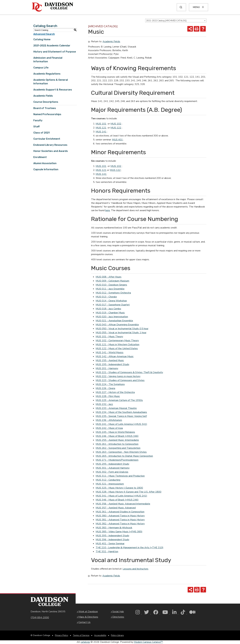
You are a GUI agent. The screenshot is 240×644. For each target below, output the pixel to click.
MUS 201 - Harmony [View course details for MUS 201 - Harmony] (107, 368)
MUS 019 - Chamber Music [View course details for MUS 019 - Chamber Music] (110, 313)
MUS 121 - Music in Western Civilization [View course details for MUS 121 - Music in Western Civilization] (117, 345)
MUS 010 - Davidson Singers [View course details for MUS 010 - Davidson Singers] (111, 285)
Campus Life (41, 68)
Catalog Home (42, 39)
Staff (37, 127)
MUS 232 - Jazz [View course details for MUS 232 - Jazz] (104, 404)
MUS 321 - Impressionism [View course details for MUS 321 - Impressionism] (110, 484)
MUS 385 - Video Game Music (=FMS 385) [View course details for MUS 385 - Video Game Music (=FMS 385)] (119, 532)
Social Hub (118, 612)
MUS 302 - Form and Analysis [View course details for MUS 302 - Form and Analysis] (112, 472)
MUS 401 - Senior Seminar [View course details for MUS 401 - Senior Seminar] (110, 544)
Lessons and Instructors (135, 569)
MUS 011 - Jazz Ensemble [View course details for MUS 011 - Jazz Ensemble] (110, 289)
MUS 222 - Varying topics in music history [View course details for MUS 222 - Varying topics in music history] (118, 376)
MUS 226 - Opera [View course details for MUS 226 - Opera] (105, 388)
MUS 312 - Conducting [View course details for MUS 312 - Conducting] (108, 480)
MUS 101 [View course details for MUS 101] (101, 124)
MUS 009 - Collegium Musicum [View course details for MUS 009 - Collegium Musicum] (112, 281)
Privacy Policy (62, 635)
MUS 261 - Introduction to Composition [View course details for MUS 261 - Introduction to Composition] (117, 444)
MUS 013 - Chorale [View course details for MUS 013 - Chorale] (106, 297)
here (108, 210)
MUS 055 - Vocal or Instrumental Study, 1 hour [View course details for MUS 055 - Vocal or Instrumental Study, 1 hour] (121, 333)
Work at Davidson (88, 612)
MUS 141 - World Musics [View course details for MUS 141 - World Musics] (110, 352)
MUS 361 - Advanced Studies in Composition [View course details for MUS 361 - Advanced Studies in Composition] (120, 512)
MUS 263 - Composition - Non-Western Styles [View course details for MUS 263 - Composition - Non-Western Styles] (121, 452)
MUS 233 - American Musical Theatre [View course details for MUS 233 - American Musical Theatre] (116, 408)
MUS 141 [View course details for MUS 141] (101, 132)
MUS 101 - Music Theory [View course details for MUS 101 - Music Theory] (109, 337)
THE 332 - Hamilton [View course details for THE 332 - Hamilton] (107, 552)
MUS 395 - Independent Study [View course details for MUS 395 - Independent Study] (112, 536)
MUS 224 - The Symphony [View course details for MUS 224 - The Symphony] (110, 384)
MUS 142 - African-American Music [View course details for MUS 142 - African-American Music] (115, 356)
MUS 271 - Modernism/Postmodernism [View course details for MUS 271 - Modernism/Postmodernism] (117, 460)
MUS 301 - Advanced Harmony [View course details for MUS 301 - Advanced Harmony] (113, 468)
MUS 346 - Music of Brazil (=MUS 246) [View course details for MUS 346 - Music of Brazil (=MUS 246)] (117, 500)
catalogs (85, 642)
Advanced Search (44, 34)
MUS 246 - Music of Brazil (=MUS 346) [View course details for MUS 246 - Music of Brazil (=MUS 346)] (117, 436)
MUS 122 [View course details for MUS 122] (116, 128)
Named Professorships (47, 114)
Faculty (38, 120)
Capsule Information (46, 169)
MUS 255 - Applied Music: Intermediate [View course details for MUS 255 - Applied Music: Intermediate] (117, 440)
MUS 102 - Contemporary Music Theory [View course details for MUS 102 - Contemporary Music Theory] (117, 341)
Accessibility (100, 635)
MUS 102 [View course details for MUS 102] (116, 124)
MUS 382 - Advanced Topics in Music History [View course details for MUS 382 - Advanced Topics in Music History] (120, 524)
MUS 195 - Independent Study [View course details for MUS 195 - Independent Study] (112, 364)
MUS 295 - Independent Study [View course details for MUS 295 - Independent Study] (112, 464)
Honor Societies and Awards (51, 151)
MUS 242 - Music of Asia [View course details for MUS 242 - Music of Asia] (109, 428)
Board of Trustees (45, 108)
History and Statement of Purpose (55, 52)
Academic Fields (43, 96)
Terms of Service (81, 635)
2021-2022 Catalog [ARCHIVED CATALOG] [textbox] (166, 21)
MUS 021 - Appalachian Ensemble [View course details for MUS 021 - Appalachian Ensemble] (114, 321)
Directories (118, 617)
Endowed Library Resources (50, 145)
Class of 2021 (41, 133)
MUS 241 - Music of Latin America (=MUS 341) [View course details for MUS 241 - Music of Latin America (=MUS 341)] (121, 424)
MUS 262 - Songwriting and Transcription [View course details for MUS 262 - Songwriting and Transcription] (118, 448)
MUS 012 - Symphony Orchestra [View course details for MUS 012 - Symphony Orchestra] (113, 293)
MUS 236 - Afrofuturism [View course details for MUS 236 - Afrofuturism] (109, 420)
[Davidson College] (52, 7)
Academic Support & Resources (53, 90)
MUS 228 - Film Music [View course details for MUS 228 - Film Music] (108, 396)
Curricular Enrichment (47, 139)
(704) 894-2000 (40, 618)
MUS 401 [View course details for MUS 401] (117, 140)
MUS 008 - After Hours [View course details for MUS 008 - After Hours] (109, 277)
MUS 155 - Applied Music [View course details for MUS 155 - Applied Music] (110, 360)
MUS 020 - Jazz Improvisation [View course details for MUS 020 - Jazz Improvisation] (112, 317)
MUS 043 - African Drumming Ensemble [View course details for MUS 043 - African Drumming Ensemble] (117, 325)
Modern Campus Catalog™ (148, 642)
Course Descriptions (46, 102)
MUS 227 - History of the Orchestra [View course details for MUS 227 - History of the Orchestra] (115, 392)
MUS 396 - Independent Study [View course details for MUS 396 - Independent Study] (112, 540)
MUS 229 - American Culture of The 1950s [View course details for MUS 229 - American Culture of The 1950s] (119, 400)
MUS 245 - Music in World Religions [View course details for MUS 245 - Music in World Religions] (115, 432)
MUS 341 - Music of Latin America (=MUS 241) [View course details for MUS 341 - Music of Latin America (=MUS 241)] (121, 496)
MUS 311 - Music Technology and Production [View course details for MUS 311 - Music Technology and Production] (120, 476)
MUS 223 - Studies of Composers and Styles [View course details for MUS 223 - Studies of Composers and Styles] (120, 380)
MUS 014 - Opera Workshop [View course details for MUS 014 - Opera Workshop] (111, 301)
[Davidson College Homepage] (49, 602)
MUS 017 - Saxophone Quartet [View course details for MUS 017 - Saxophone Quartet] (113, 305)
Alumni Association (45, 163)
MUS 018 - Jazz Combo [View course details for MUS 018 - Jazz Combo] (108, 309)
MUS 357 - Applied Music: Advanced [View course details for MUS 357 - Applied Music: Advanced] (116, 508)
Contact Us (84, 622)
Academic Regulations (47, 74)
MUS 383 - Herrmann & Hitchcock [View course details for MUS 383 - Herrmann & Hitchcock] (114, 528)
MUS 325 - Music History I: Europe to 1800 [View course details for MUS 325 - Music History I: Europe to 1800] (119, 488)
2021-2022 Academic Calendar (52, 46)
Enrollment (40, 157)
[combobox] (176, 21)
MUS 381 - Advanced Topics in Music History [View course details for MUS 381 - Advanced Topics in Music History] (120, 520)
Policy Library (117, 635)
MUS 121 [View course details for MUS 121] (101, 128)
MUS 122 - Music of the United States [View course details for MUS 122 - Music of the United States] (117, 348)
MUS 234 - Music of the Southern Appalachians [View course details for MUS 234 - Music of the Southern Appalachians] (121, 412)
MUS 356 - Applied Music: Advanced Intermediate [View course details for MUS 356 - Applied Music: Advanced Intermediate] (123, 504)
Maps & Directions (88, 617)
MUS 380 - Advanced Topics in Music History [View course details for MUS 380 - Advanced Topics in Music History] (120, 516)
